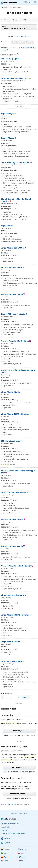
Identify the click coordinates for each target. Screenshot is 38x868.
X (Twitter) (6, 843)
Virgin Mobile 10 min (10, 392)
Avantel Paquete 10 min (12, 294)
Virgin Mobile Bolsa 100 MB (13, 248)
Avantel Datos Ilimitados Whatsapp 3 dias (18, 472)
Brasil (4, 853)
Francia (21, 857)
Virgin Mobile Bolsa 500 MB (13, 595)
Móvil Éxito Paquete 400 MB (14, 492)
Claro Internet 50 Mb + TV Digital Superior (16, 200)
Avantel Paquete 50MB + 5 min (15, 341)
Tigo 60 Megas (8, 138)
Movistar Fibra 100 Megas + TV (15, 78)
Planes (3, 7)
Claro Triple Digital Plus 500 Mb (15, 162)
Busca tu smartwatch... (19, 794)
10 (18, 697)
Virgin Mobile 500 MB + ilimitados (16, 615)
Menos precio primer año (22, 42)
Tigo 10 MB (6, 226)
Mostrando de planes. (19, 49)
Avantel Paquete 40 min (12, 546)
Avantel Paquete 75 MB (12, 267)
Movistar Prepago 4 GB (11, 661)
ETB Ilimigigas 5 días (10, 441)
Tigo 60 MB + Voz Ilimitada (13, 314)
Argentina (22, 849)
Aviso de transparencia (9, 55)
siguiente (25, 697)
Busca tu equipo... (19, 767)
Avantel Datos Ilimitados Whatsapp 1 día (18, 371)
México (5, 861)
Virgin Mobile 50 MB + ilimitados (16, 414)
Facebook (5, 839)
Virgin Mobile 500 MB (11, 642)
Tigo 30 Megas (8, 114)
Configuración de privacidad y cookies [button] (13, 833)
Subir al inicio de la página (19, 813)
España (5, 857)
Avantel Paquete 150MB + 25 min (16, 566)
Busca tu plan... (19, 731)
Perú (20, 861)
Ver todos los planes (24, 36)
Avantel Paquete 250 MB (12, 519)
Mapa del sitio (5, 827)
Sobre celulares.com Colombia (11, 824)
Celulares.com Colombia (9, 3)
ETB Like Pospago (9, 59)
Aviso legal (4, 830)
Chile (20, 853)
